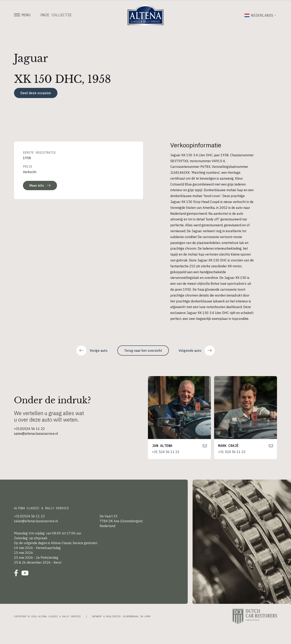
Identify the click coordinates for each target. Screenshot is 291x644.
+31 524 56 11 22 (166, 452)
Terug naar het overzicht (143, 351)
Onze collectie (56, 15)
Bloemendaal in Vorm (137, 616)
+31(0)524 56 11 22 (29, 429)
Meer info (40, 186)
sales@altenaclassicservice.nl (36, 434)
